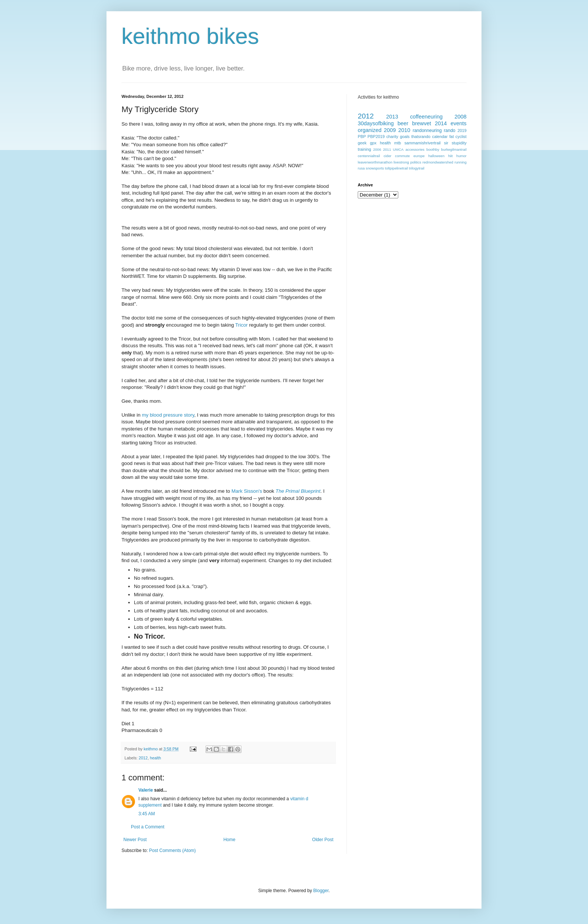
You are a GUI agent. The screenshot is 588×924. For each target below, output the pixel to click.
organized (370, 130)
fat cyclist (458, 136)
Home (229, 840)
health (155, 758)
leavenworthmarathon (375, 162)
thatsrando (421, 136)
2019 (462, 130)
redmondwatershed (438, 162)
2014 (441, 123)
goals (405, 136)
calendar (440, 136)
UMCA (398, 149)
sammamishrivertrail (422, 143)
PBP (362, 136)
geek (362, 143)
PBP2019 (376, 136)
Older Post (323, 840)
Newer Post (135, 840)
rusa (361, 168)
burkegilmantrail (454, 149)
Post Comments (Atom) (172, 850)
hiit (450, 156)
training (364, 149)
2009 (390, 130)
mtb (397, 143)
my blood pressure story (168, 415)
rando (450, 130)
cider (388, 156)
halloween (436, 156)
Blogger (321, 891)
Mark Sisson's (247, 491)
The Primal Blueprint (298, 491)
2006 (377, 149)
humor (461, 156)
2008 (460, 117)
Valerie (146, 790)
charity (392, 136)
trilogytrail (417, 168)
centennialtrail (369, 156)
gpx (373, 143)
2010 (404, 130)
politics (416, 162)
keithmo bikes (190, 36)
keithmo (151, 749)
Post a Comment (148, 827)
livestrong (401, 162)
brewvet (421, 123)
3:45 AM (147, 814)
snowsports (375, 168)
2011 (387, 149)
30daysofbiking (376, 123)
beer (403, 123)
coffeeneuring (426, 117)
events (459, 123)
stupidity (459, 143)
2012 (143, 758)
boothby (433, 149)
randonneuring (427, 130)
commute (402, 156)
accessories (415, 149)
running (460, 162)
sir (446, 143)
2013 (392, 117)
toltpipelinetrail (397, 168)
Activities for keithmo (378, 97)
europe (419, 156)
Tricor (241, 325)
